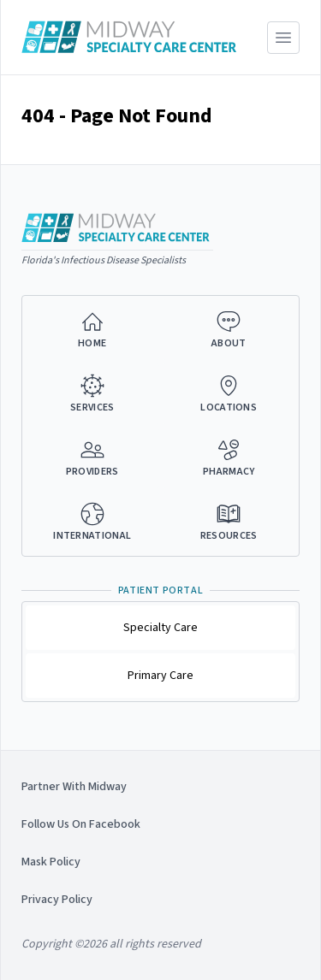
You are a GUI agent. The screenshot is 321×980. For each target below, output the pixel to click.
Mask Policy (51, 862)
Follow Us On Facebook (81, 824)
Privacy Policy (57, 900)
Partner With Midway (74, 787)
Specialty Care (160, 628)
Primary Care (160, 676)
